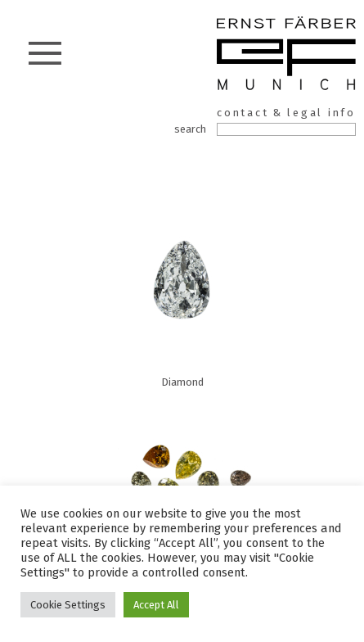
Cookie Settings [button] (68, 605)
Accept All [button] (156, 605)
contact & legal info (286, 113)
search (190, 129)
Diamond (182, 292)
